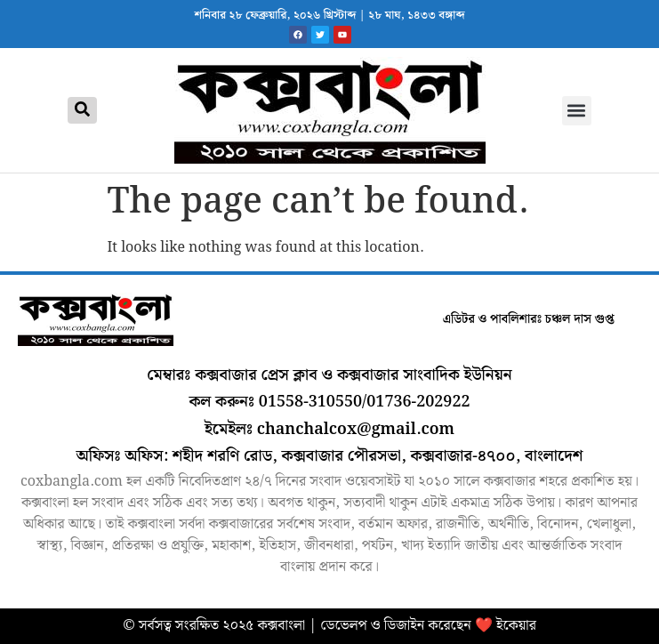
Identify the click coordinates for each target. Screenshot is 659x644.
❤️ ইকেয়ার (506, 626)
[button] (577, 111)
